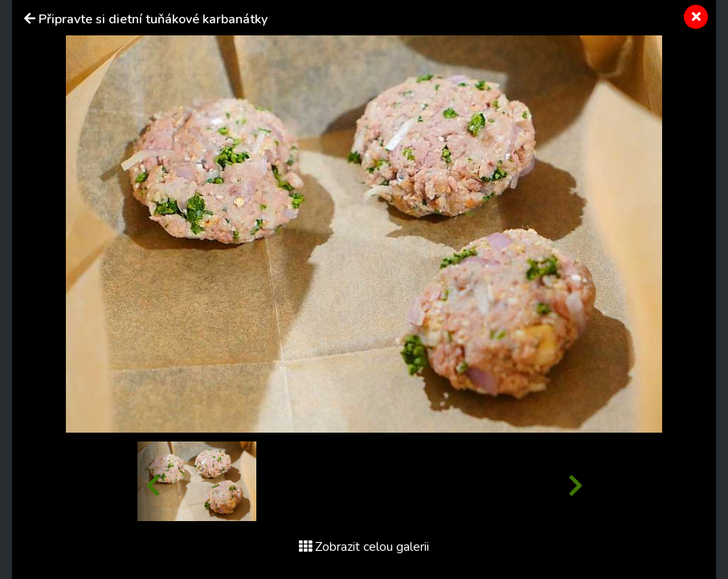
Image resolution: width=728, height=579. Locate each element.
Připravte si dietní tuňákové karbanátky (153, 19)
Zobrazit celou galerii (364, 547)
